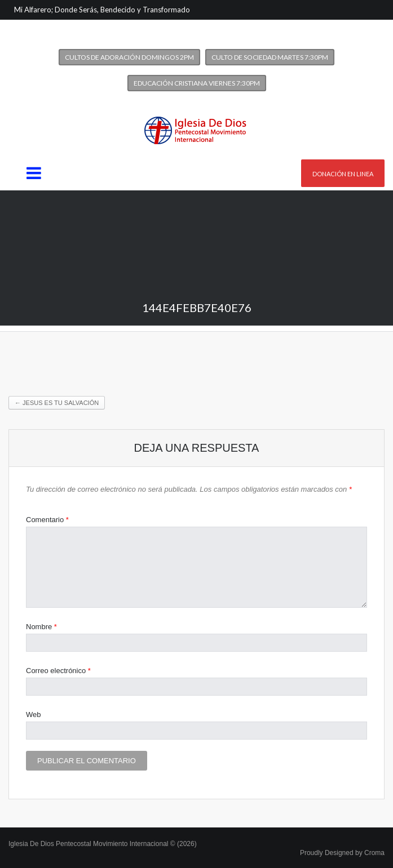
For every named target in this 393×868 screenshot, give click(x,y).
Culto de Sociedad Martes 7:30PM (270, 57)
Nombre (41, 627)
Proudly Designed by (342, 853)
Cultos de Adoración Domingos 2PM (129, 57)
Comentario (47, 520)
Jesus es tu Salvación (57, 403)
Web (34, 715)
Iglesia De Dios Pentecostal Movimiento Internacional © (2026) (103, 844)
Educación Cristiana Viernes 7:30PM (197, 83)
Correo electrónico (58, 671)
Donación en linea (343, 174)
